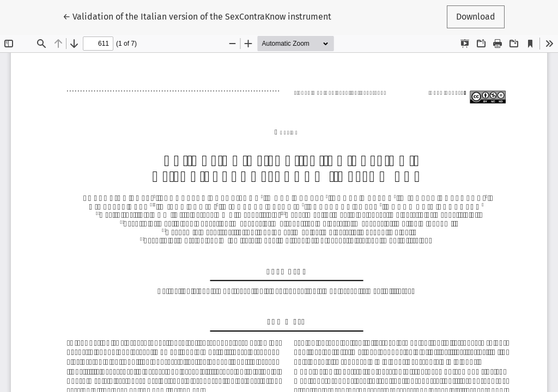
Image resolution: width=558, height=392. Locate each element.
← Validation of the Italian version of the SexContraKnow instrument (197, 16)
